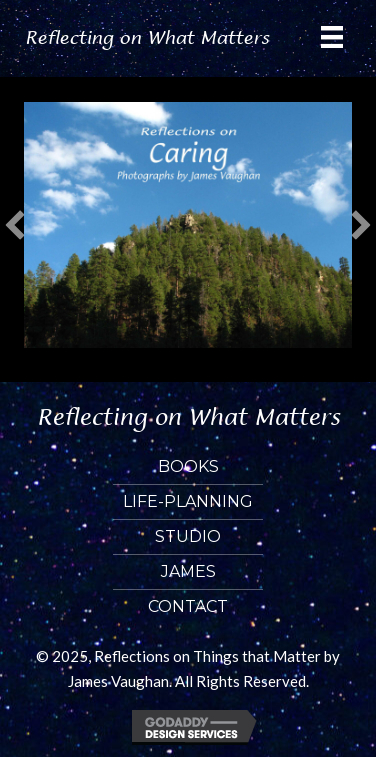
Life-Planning (188, 501)
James (188, 571)
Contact (188, 606)
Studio (188, 536)
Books (188, 466)
